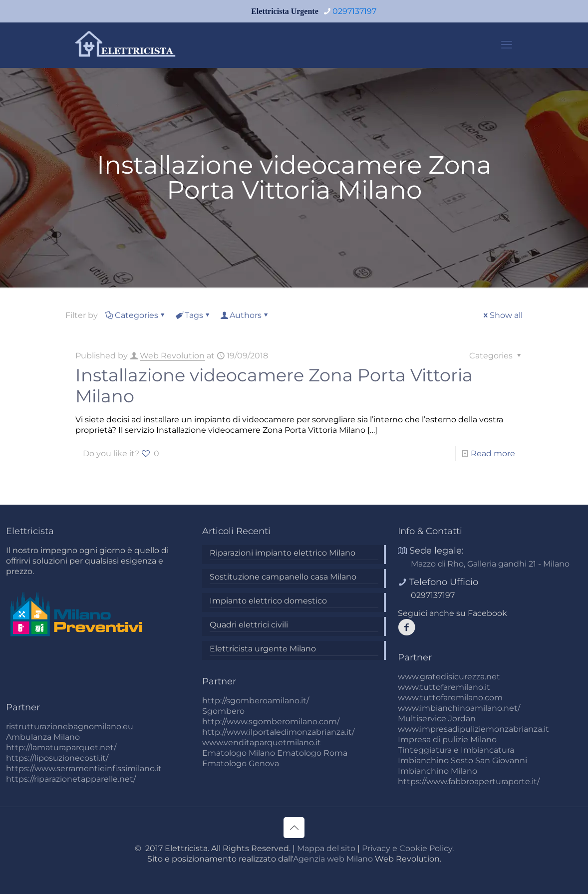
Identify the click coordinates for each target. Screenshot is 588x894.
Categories (136, 315)
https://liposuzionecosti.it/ (57, 758)
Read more (493, 453)
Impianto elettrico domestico (268, 601)
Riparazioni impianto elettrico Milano (283, 553)
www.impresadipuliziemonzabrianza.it (473, 729)
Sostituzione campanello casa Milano (283, 577)
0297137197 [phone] (354, 11)
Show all (502, 315)
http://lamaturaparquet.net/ (61, 747)
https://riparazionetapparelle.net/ (71, 779)
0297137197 (433, 595)
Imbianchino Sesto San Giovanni (462, 760)
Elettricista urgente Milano (263, 649)
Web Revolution (172, 356)
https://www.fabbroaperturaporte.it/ (469, 781)
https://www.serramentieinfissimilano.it (84, 768)
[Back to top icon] (294, 828)
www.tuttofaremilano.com (450, 698)
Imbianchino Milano (438, 771)
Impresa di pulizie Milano (447, 740)
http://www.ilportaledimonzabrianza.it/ (278, 732)
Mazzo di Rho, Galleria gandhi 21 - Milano (490, 564)
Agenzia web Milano (333, 859)
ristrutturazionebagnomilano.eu (70, 727)
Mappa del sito (326, 848)
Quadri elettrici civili (249, 625)
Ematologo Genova (241, 763)
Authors (245, 315)
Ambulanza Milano (43, 737)
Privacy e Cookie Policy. (408, 848)
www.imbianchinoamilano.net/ (459, 708)
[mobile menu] (507, 45)
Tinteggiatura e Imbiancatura (456, 750)
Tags (193, 315)
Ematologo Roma (312, 753)
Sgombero (223, 711)
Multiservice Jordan (437, 719)
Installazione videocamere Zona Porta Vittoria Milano (274, 386)
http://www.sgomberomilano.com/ (271, 722)
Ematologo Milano (239, 753)
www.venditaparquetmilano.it (262, 743)
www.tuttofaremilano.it (444, 687)
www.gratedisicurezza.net (449, 677)
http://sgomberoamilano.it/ (256, 701)
